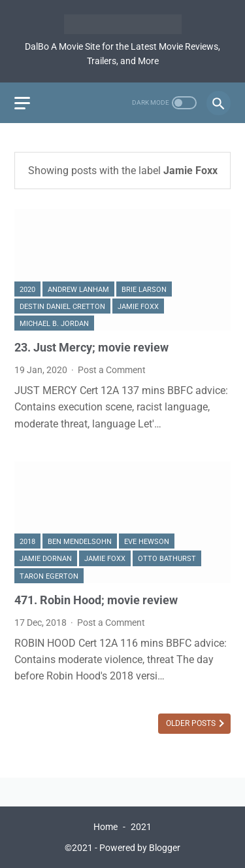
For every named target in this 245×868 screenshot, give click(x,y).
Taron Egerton (49, 576)
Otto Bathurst (167, 559)
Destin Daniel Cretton (62, 307)
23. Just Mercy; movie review (91, 348)
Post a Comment (112, 370)
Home (106, 827)
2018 (27, 542)
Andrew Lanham (78, 290)
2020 (27, 290)
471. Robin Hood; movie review (96, 600)
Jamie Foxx (138, 307)
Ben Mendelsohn (80, 542)
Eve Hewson (147, 542)
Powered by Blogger (140, 848)
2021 (141, 827)
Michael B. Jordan (54, 324)
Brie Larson (144, 290)
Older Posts (192, 723)
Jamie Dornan (46, 559)
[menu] (22, 103)
